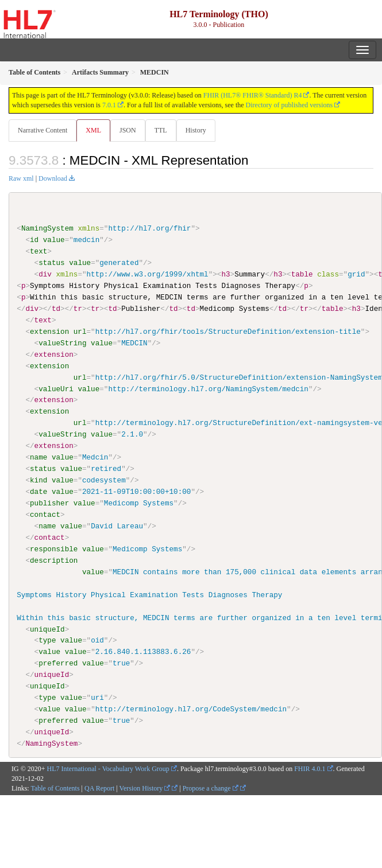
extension (49, 332)
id (34, 240)
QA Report (99, 788)
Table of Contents (55, 788)
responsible (54, 548)
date (38, 492)
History (196, 130)
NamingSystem (47, 228)
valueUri (56, 388)
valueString (62, 343)
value (54, 240)
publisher (49, 503)
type (47, 640)
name (38, 457)
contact (45, 515)
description (54, 560)
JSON (128, 130)
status (51, 263)
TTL (161, 130)
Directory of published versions (290, 105)
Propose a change (211, 788)
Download (53, 178)
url (80, 332)
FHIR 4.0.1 (310, 768)
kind (38, 480)
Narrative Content (43, 130)
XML (93, 130)
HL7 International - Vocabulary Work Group (108, 768)
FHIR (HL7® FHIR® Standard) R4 (253, 95)
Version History (145, 788)
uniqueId (47, 629)
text (38, 251)
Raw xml (21, 178)
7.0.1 (109, 105)
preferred (58, 663)
